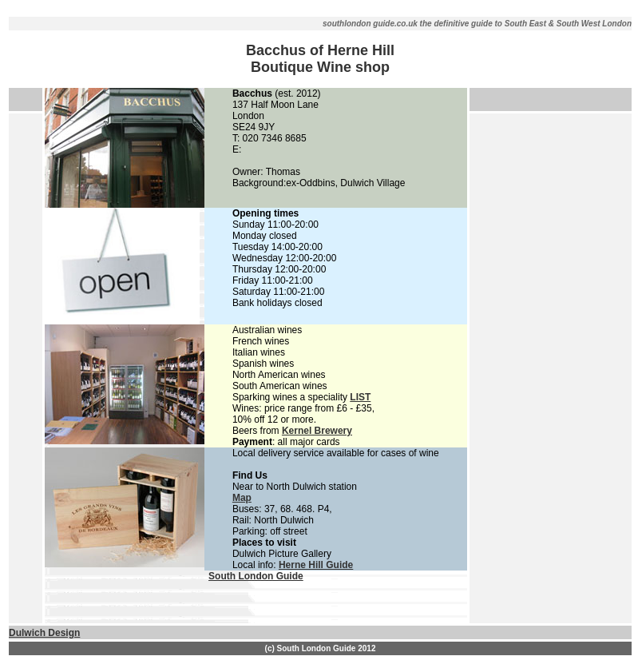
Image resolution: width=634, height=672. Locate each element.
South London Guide (256, 576)
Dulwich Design (44, 633)
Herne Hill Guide (316, 565)
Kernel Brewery (317, 431)
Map (242, 498)
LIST (360, 397)
